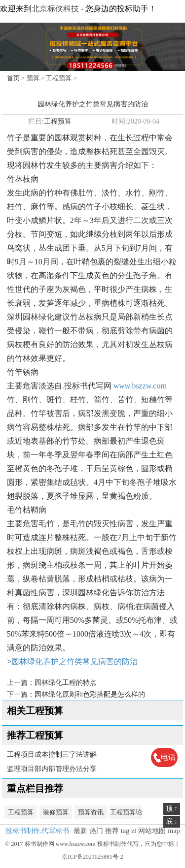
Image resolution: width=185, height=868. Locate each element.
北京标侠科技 (55, 9)
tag (125, 831)
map (174, 831)
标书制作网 (39, 844)
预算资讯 (91, 812)
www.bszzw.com (140, 386)
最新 (80, 831)
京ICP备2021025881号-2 (92, 857)
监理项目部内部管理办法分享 (52, 769)
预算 (33, 78)
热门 (96, 831)
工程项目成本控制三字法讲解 (52, 755)
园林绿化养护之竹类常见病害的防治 (74, 661)
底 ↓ (172, 821)
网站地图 (152, 831)
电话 (168, 757)
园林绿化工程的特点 (66, 683)
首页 (13, 78)
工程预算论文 (126, 814)
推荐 (112, 831)
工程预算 (59, 78)
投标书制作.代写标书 (37, 831)
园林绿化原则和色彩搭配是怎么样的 (90, 694)
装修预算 (56, 812)
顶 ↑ (172, 809)
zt (134, 831)
